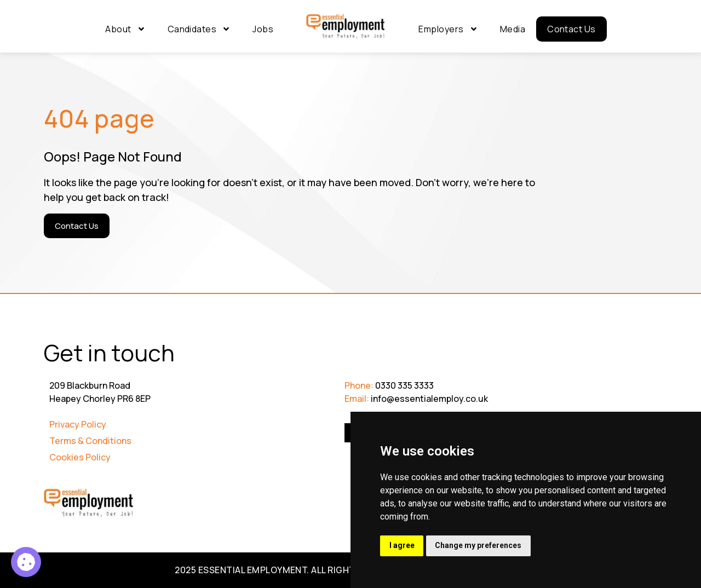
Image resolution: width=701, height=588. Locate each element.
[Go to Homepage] (346, 27)
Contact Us (571, 29)
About (125, 29)
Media (513, 29)
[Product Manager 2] (26, 562)
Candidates (199, 29)
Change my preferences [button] (481, 545)
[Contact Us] (77, 226)
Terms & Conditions (90, 441)
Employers (448, 29)
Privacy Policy (78, 424)
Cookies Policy (80, 457)
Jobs (263, 29)
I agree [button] (403, 545)
